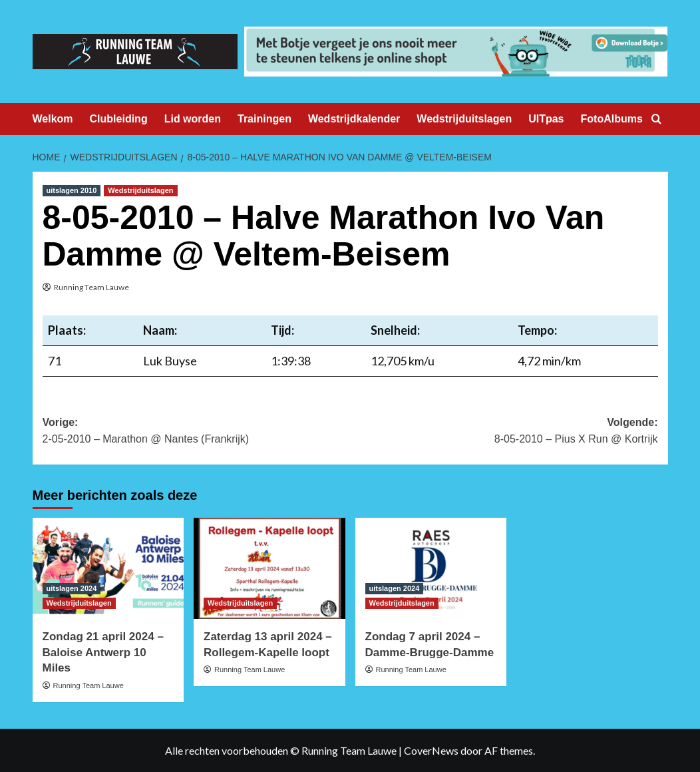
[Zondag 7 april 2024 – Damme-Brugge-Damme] (431, 568)
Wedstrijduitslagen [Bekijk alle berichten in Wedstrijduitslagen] (140, 190)
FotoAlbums (612, 119)
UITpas (546, 119)
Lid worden (193, 119)
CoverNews (431, 750)
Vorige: (197, 432)
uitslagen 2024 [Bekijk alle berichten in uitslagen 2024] (72, 588)
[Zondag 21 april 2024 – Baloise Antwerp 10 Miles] (108, 568)
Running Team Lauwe (91, 287)
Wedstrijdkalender (354, 119)
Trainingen (264, 119)
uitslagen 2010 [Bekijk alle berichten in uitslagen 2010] (72, 190)
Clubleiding (119, 119)
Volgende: (504, 432)
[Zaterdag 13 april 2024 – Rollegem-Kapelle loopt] (269, 568)
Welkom (53, 119)
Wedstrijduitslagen (464, 119)
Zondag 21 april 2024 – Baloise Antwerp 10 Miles (103, 653)
